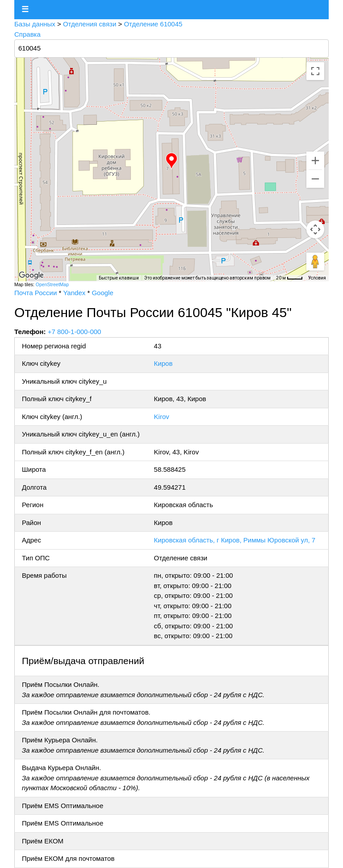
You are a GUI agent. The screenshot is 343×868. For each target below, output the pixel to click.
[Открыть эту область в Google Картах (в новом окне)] (31, 275)
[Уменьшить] (315, 179)
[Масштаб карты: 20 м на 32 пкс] (289, 278)
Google (102, 293)
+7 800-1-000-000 (75, 332)
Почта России (36, 293)
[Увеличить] (315, 161)
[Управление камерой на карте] (315, 229)
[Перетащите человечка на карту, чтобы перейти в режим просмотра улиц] (315, 262)
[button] (171, 161)
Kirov (162, 417)
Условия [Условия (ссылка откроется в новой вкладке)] (317, 278)
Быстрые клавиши (119, 278)
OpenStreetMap (52, 284)
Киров (163, 363)
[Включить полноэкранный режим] (315, 71)
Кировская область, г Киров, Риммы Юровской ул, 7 (235, 540)
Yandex (74, 293)
